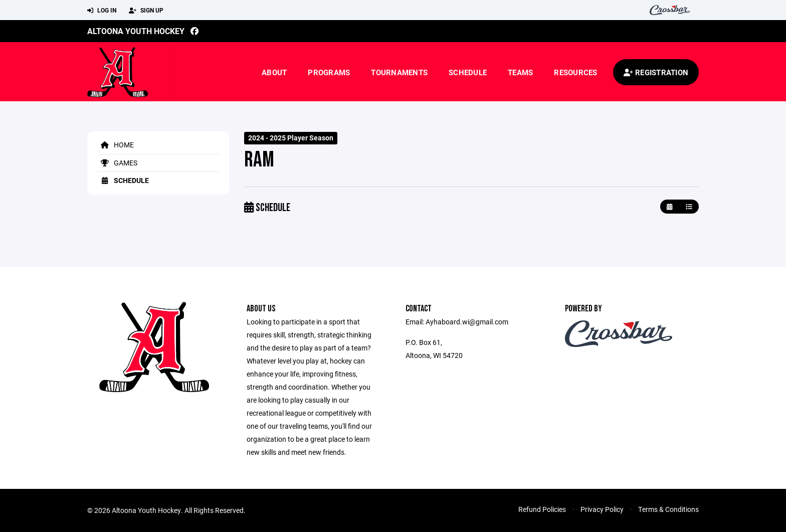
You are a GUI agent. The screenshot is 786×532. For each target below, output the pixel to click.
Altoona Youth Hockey (136, 31)
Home (116, 145)
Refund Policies (542, 509)
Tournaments (399, 72)
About (274, 72)
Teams (520, 72)
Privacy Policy (602, 509)
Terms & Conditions (668, 509)
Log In (102, 11)
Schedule (468, 72)
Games (117, 163)
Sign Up (146, 11)
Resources (575, 72)
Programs (329, 72)
